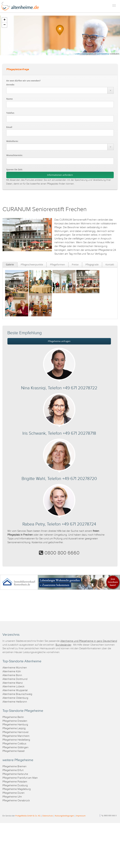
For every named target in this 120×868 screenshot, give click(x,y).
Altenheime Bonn (12, 675)
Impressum (81, 816)
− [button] (5, 25)
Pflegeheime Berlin (13, 717)
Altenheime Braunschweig (17, 694)
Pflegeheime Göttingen (15, 747)
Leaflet (77, 54)
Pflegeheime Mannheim (16, 736)
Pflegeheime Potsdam (15, 782)
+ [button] (5, 20)
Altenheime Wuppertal (15, 690)
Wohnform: (12, 141)
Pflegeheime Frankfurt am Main (20, 778)
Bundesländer (63, 645)
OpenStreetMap (103, 54)
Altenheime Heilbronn (15, 702)
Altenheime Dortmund (15, 679)
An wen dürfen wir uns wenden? (23, 81)
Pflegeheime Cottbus (14, 744)
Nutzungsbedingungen (64, 816)
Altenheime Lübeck (13, 687)
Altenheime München (15, 668)
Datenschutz (48, 816)
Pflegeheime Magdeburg (17, 789)
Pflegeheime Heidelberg (16, 740)
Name (9, 99)
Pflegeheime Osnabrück (16, 801)
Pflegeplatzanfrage (18, 69)
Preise (75, 264)
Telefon (10, 113)
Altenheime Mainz (13, 683)
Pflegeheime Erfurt (13, 770)
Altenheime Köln (12, 672)
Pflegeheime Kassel (14, 751)
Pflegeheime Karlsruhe (15, 774)
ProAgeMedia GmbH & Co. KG (28, 816)
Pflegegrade (92, 264)
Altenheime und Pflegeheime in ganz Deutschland (89, 641)
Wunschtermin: (15, 155)
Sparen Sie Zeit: (14, 169)
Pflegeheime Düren (14, 793)
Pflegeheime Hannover (16, 732)
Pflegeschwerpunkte (32, 264)
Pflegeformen (57, 264)
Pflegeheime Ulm (12, 797)
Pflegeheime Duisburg (15, 786)
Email (9, 127)
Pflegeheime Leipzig (14, 728)
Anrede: (10, 85)
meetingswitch (87, 54)
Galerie (10, 264)
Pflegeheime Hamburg (15, 725)
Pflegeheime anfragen (59, 341)
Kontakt (110, 264)
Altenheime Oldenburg (15, 698)
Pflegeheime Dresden (15, 721)
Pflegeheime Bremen (15, 766)
